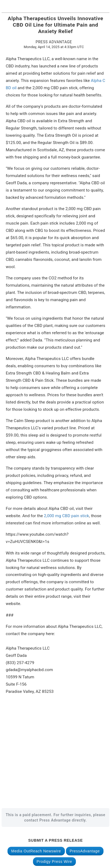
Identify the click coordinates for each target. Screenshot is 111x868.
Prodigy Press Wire (54, 862)
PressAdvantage (85, 851)
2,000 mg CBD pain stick (66, 516)
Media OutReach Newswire (36, 851)
